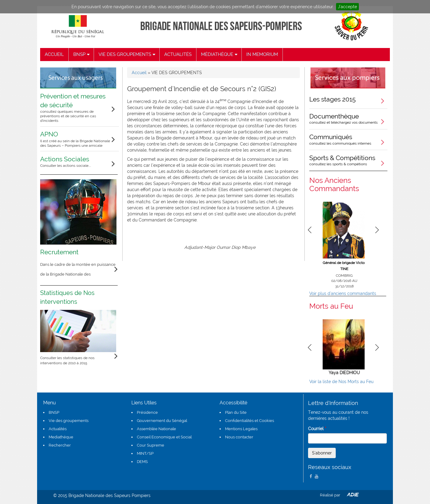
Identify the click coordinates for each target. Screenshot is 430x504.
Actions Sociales (66, 162)
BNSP (54, 412)
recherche (342, 55)
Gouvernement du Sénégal (162, 421)
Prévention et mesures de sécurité (76, 108)
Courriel (317, 429)
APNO (76, 139)
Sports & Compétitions (348, 160)
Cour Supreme (151, 445)
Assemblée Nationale (156, 429)
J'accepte (347, 7)
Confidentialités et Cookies (250, 421)
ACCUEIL (54, 54)
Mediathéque (61, 437)
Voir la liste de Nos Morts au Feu (341, 382)
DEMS (142, 462)
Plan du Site (236, 412)
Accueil (139, 73)
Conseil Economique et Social (164, 437)
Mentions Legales (241, 429)
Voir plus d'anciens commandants (343, 293)
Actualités (58, 429)
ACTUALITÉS (178, 54)
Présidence (147, 412)
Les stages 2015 (333, 99)
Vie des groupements (69, 421)
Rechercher (60, 445)
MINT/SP (145, 453)
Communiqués (348, 139)
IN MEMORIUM (262, 54)
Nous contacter (239, 437)
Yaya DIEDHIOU (344, 372)
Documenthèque (348, 118)
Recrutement (59, 252)
